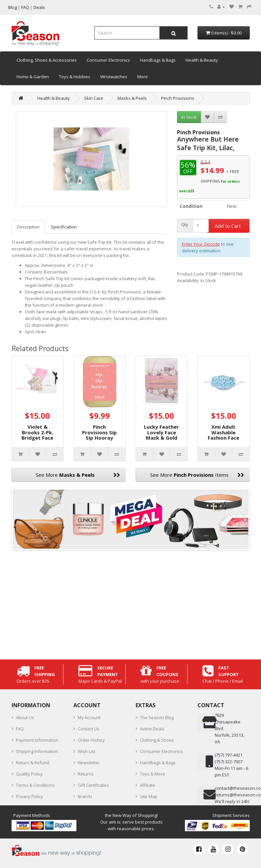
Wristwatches (114, 77)
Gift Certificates (93, 785)
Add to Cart (228, 226)
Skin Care (94, 98)
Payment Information (37, 740)
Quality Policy (29, 774)
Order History (91, 740)
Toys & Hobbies (75, 77)
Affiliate (148, 785)
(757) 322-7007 (229, 762)
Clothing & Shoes (157, 740)
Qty (185, 225)
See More (78, 475)
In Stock (189, 117)
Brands (85, 796)
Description (28, 227)
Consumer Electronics (108, 60)
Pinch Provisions (178, 98)
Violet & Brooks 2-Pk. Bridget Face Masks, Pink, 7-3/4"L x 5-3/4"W (37, 440)
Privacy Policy (29, 796)
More (143, 77)
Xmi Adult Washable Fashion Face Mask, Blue (223, 435)
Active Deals (152, 729)
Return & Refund (33, 763)
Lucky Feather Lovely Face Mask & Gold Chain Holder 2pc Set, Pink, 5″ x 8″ (161, 440)
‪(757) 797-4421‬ (229, 755)
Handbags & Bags (158, 60)
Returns (86, 774)
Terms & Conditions (35, 785)
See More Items (197, 475)
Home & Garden (33, 77)
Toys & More (152, 774)
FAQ (20, 729)
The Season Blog (157, 717)
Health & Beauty (202, 60)
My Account (89, 717)
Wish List (87, 751)
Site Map (149, 796)
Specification (64, 227)
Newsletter (89, 763)
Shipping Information (37, 751)
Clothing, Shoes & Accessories (47, 60)
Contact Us (88, 729)
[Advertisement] (131, 603)
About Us (25, 717)
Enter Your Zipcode (201, 244)
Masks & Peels (132, 98)
